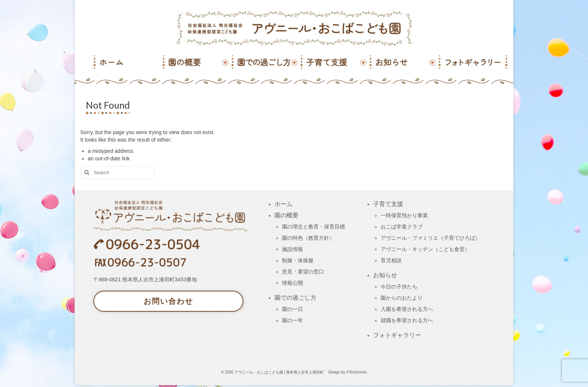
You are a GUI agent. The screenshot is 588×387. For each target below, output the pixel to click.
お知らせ (385, 275)
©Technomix (356, 372)
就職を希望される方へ (407, 320)
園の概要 (286, 215)
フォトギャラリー (397, 335)
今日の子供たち (399, 287)
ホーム (283, 204)
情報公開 (292, 283)
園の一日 (292, 309)
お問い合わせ (168, 301)
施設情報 (292, 249)
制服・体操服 (298, 260)
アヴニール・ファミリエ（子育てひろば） (430, 238)
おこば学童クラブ (402, 227)
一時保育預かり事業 (404, 215)
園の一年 (292, 320)
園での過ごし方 (295, 298)
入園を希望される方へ (407, 309)
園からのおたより (402, 298)
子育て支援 (388, 204)
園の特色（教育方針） (308, 238)
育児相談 (391, 260)
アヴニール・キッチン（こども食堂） (425, 249)
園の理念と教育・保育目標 (313, 227)
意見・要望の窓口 (303, 272)
